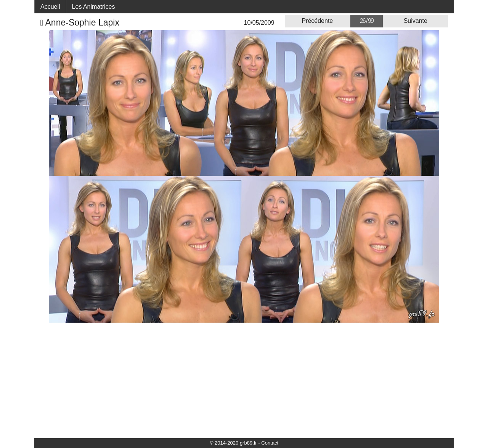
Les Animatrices (94, 7)
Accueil (50, 7)
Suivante (416, 21)
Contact (270, 443)
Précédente (317, 21)
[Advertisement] (244, 380)
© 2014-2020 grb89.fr (233, 443)
